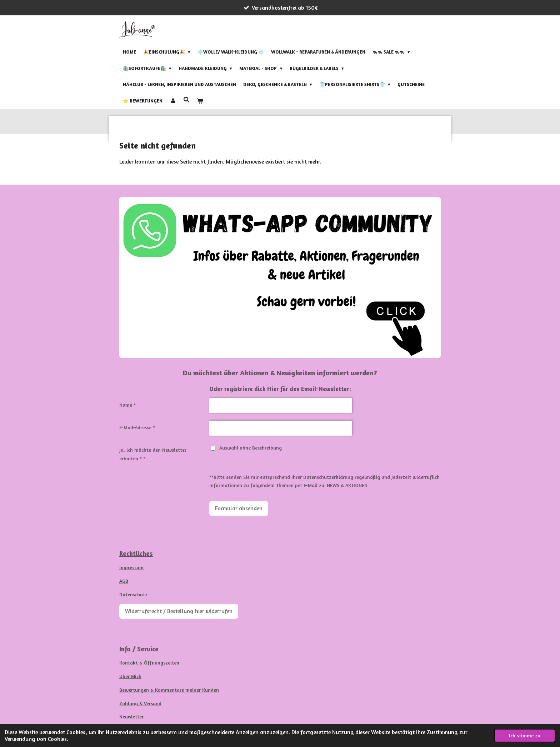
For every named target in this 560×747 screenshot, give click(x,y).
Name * (127, 405)
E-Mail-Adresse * (137, 427)
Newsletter (131, 716)
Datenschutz (133, 594)
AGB (124, 581)
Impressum (131, 567)
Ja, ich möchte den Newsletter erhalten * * (153, 454)
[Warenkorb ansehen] (200, 101)
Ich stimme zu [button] (525, 735)
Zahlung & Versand (140, 703)
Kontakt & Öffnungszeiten (149, 663)
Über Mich (130, 676)
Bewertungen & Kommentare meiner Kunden (169, 690)
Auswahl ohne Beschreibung (246, 448)
